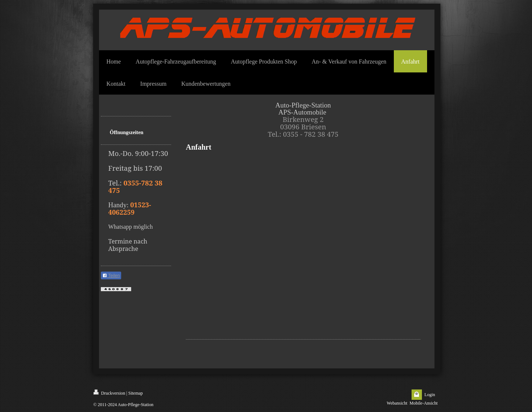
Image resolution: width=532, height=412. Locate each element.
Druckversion (109, 393)
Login (430, 395)
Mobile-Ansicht (424, 403)
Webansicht (397, 403)
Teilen (111, 276)
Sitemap (135, 393)
